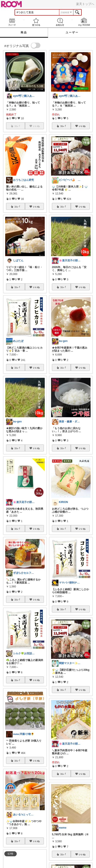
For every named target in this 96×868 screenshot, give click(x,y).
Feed (12, 22)
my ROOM (84, 22)
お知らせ (60, 22)
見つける (36, 22)
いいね (36, 207)
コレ (17, 207)
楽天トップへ (85, 4)
